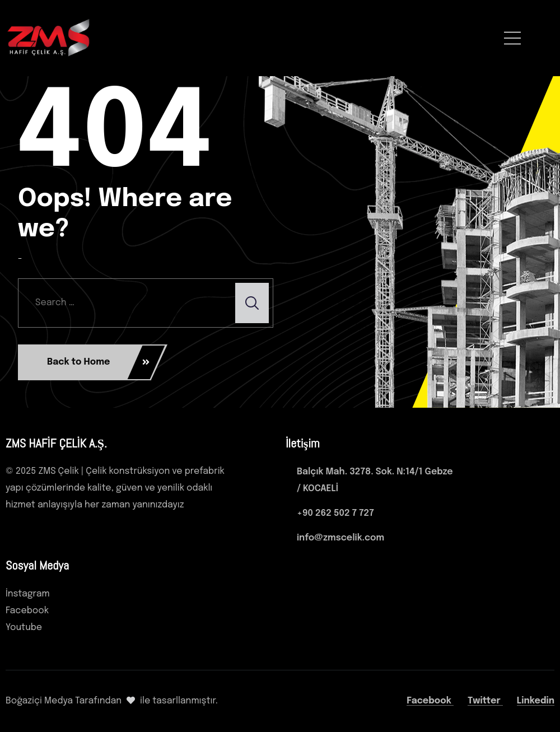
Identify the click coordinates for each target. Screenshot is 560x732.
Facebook (430, 701)
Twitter (485, 701)
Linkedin (536, 701)
